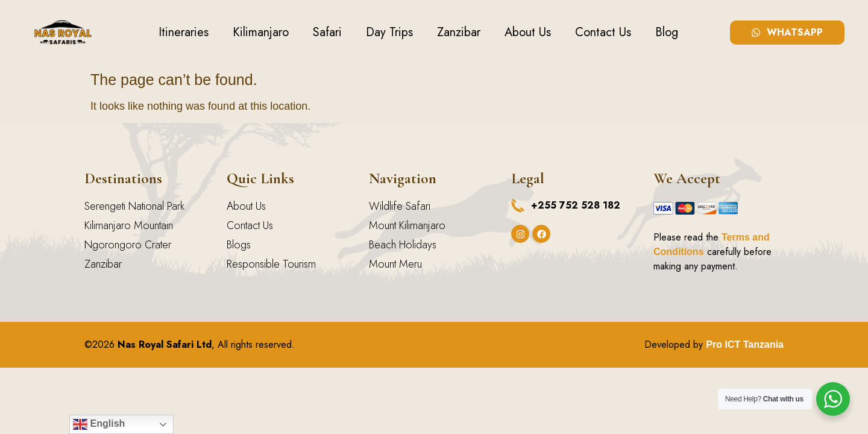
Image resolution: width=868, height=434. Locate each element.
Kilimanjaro (261, 32)
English (99, 424)
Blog (667, 32)
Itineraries (184, 32)
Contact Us (603, 32)
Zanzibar (459, 32)
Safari (327, 32)
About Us (528, 32)
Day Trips (389, 32)
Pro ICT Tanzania (745, 344)
